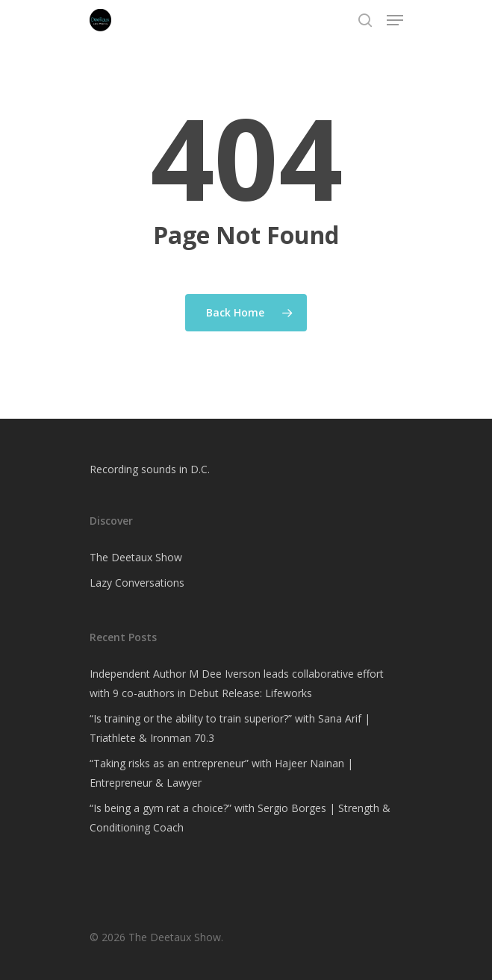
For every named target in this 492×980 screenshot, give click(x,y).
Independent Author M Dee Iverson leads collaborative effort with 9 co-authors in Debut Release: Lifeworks (237, 683)
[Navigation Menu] (395, 20)
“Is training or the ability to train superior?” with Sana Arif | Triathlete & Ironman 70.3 (230, 728)
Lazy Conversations (137, 583)
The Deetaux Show (136, 557)
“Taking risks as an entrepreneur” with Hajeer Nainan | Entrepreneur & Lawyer (221, 773)
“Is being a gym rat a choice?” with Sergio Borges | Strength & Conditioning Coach (240, 818)
